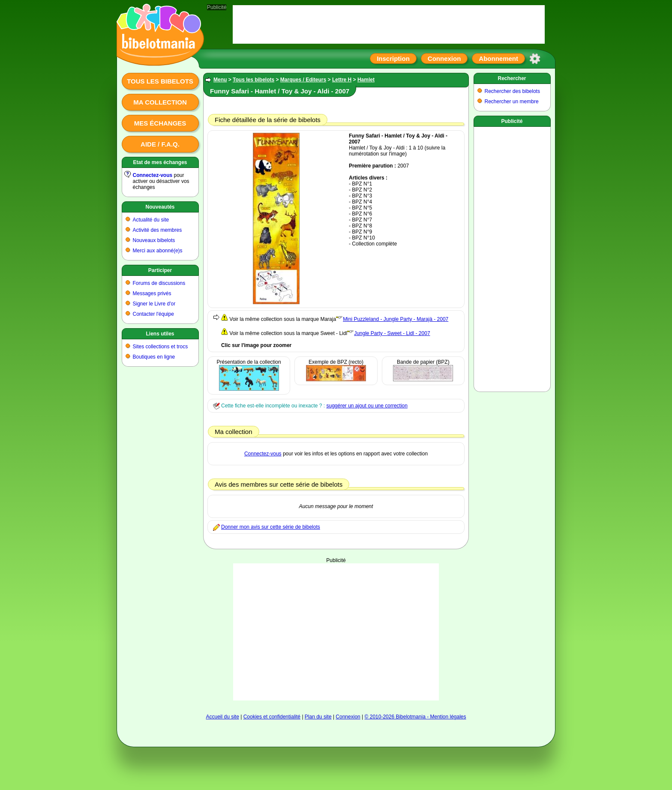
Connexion (444, 58)
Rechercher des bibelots (512, 91)
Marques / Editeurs (303, 80)
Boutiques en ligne (154, 357)
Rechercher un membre (512, 102)
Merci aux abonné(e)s (158, 251)
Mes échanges (160, 123)
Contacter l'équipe (153, 314)
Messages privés (152, 293)
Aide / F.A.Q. (160, 144)
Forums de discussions (159, 283)
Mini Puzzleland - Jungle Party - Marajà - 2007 (396, 319)
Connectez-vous (153, 175)
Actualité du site (151, 220)
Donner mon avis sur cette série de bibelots (271, 527)
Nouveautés (160, 207)
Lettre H (342, 80)
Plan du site (318, 717)
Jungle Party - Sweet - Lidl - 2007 (392, 333)
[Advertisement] (336, 632)
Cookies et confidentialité (272, 717)
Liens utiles (160, 334)
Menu (220, 80)
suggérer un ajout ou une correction (367, 406)
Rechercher (512, 78)
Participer (160, 270)
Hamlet (366, 80)
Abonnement (498, 58)
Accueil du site (222, 717)
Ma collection (160, 102)
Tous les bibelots (160, 81)
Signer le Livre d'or (154, 304)
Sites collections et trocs (160, 347)
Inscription (393, 58)
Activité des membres (157, 230)
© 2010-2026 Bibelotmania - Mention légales (415, 717)
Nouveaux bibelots (154, 240)
